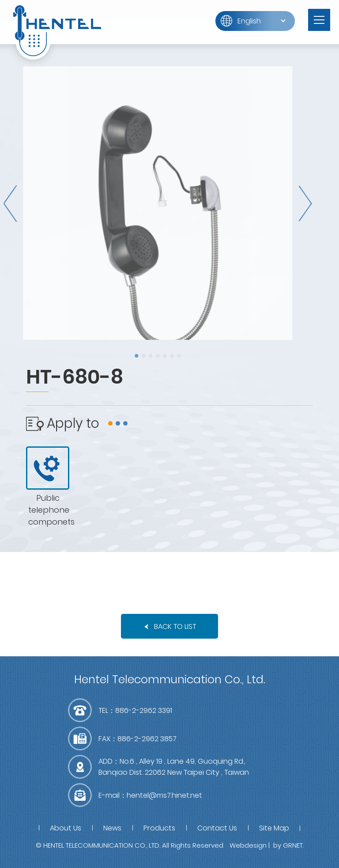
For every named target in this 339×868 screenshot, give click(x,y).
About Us (66, 828)
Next (298, 204)
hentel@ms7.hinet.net (164, 795)
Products (159, 828)
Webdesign (248, 845)
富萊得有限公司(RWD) (57, 31)
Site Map (274, 828)
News (112, 828)
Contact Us (217, 828)
